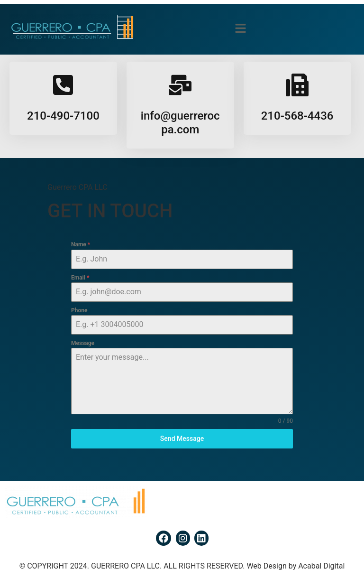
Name (81, 244)
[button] (240, 29)
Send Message (182, 439)
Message (83, 343)
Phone (79, 310)
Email (80, 278)
